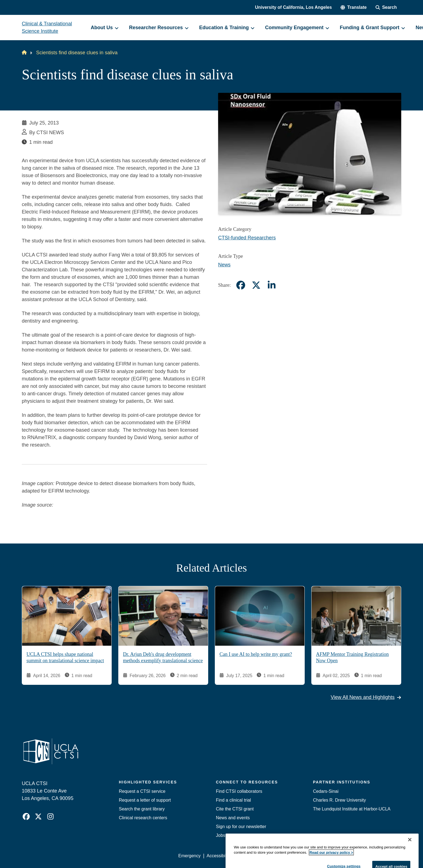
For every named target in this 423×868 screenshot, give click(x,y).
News (224, 265)
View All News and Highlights (366, 697)
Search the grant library (142, 809)
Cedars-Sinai (326, 791)
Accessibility (219, 856)
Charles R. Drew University (339, 800)
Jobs (221, 835)
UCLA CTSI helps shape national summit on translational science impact (65, 657)
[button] (354, 7)
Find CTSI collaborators (239, 791)
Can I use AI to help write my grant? (256, 654)
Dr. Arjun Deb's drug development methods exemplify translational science (163, 657)
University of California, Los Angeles (294, 7)
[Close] (410, 860)
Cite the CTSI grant (235, 809)
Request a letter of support (145, 800)
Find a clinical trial (233, 800)
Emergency (190, 856)
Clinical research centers (143, 818)
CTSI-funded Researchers (247, 238)
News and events (233, 818)
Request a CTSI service (142, 791)
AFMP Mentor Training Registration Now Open (352, 657)
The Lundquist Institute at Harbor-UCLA (352, 809)
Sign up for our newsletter (241, 827)
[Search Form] (386, 7)
